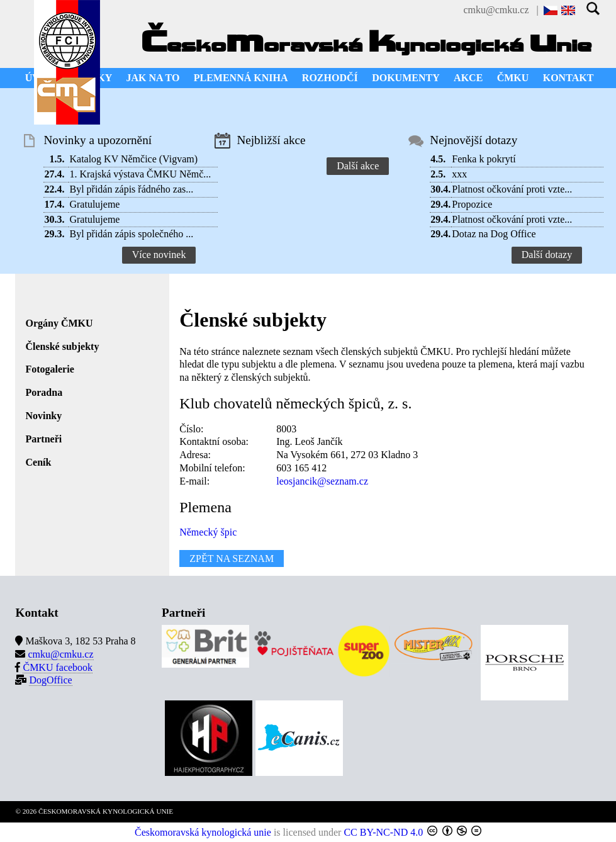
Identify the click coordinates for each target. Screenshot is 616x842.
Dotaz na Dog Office (494, 234)
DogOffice (50, 680)
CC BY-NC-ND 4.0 (383, 832)
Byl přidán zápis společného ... (131, 234)
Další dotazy (547, 255)
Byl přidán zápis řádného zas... (131, 189)
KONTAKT (568, 78)
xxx (459, 174)
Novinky (43, 416)
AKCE (468, 78)
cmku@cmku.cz (496, 10)
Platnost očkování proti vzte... (512, 189)
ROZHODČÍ (330, 78)
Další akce (358, 166)
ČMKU (513, 78)
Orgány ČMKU (59, 323)
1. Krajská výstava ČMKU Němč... (140, 174)
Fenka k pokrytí (484, 159)
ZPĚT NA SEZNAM (232, 559)
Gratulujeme (94, 204)
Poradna (44, 392)
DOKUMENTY (406, 78)
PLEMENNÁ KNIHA (241, 78)
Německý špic (208, 532)
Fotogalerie (49, 369)
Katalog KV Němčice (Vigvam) (133, 159)
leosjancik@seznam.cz (322, 481)
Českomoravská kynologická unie (203, 832)
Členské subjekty (62, 346)
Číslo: (191, 429)
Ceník (38, 462)
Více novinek (159, 255)
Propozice (472, 204)
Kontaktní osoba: (214, 441)
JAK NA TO (153, 78)
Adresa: (195, 455)
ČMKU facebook (58, 667)
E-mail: (194, 481)
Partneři (43, 439)
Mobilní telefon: (212, 468)
